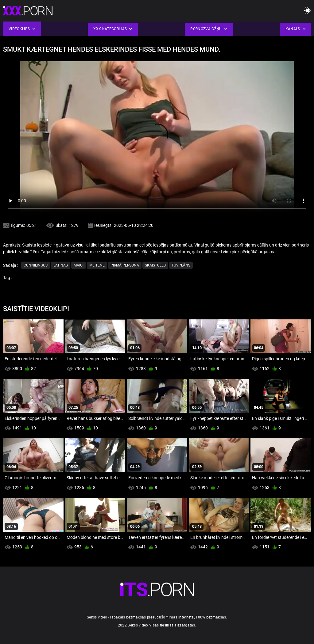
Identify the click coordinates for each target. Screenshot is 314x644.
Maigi (79, 265)
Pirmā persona (125, 265)
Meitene (97, 265)
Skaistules (155, 265)
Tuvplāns (181, 265)
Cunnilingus (36, 265)
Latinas (61, 265)
